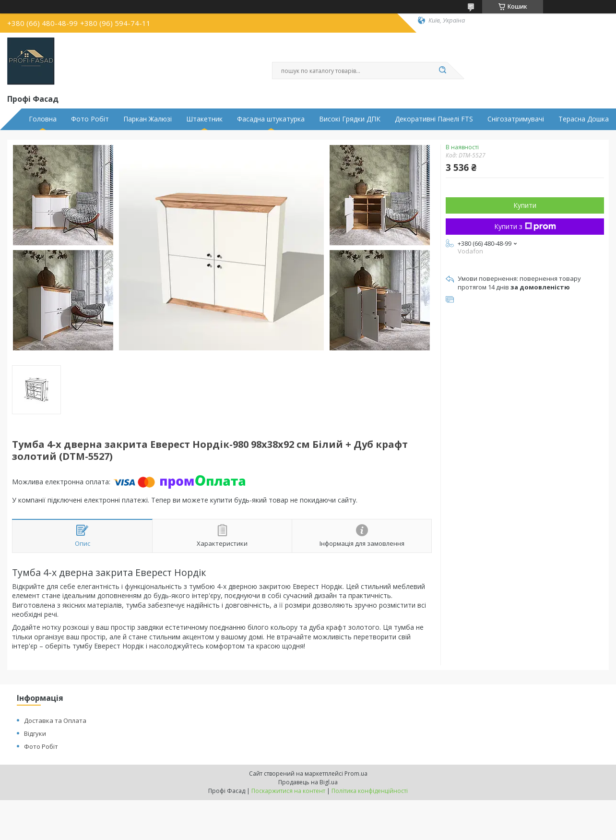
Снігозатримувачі (516, 119)
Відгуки (35, 733)
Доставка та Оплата (55, 720)
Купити (525, 205)
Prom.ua (356, 774)
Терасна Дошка (584, 119)
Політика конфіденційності (370, 791)
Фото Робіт (90, 119)
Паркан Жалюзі (148, 119)
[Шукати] (442, 71)
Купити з (525, 226)
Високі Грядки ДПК (350, 119)
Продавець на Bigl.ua (308, 782)
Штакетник (204, 119)
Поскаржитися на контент (288, 791)
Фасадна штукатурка (271, 119)
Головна (43, 119)
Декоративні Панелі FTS (434, 119)
